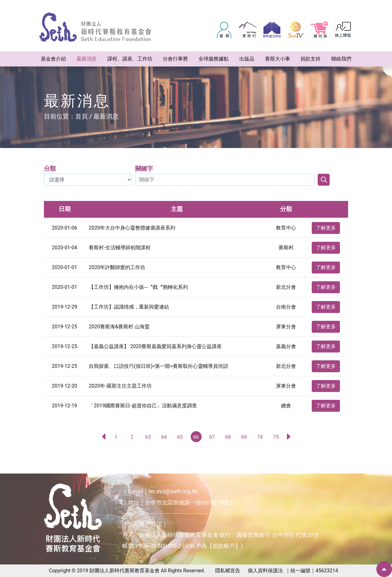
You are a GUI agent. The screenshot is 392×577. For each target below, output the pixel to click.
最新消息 (106, 116)
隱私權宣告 (228, 571)
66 (196, 437)
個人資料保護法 (265, 571)
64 (164, 437)
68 (228, 437)
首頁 (82, 116)
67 (212, 437)
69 (244, 437)
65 (180, 437)
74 (260, 437)
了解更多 (326, 228)
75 (276, 437)
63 (148, 437)
